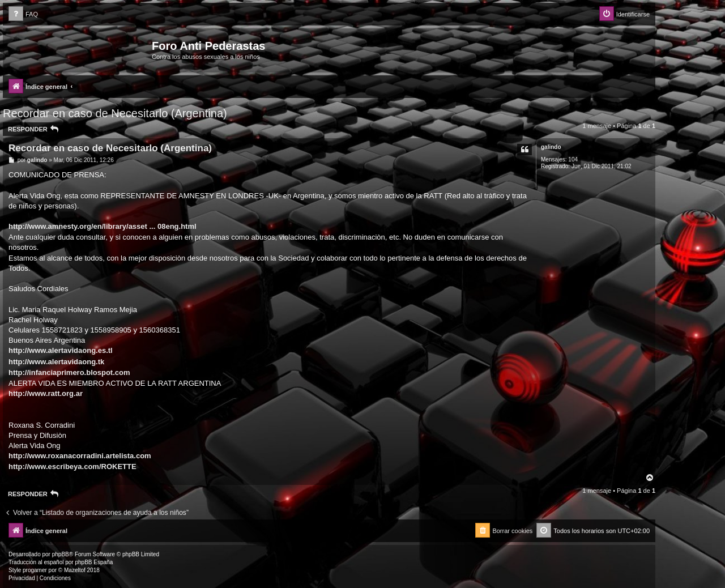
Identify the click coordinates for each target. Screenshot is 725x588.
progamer (35, 570)
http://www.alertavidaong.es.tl (61, 350)
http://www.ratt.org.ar (46, 393)
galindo (551, 147)
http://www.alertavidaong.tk (56, 362)
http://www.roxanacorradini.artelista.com (80, 456)
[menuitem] (23, 14)
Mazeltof (75, 570)
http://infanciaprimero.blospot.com (69, 372)
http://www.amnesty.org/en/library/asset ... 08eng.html (103, 226)
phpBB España (94, 562)
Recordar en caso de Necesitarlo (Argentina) (115, 113)
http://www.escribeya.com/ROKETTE (72, 466)
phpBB (61, 554)
